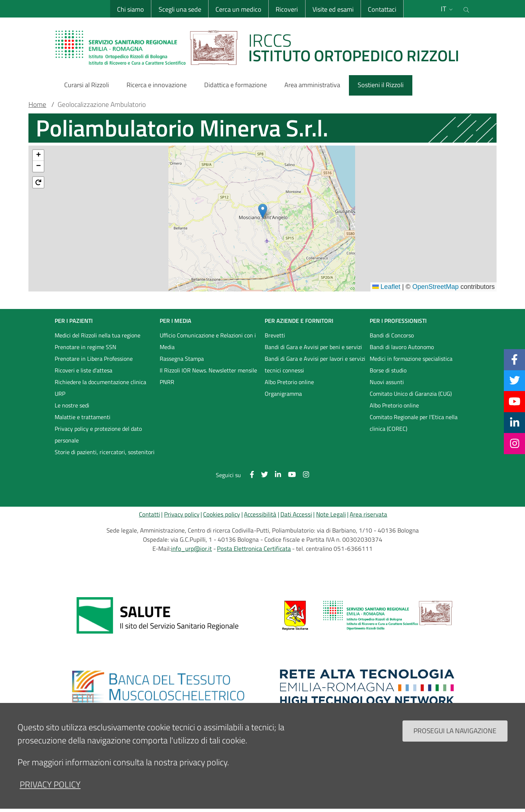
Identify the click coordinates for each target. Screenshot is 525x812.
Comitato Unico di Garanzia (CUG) (411, 394)
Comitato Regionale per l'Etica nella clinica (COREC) (414, 423)
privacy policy (50, 784)
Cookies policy (221, 514)
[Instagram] (515, 443)
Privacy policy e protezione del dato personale (98, 434)
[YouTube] (514, 401)
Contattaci (382, 9)
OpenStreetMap (435, 287)
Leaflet (386, 287)
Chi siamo (131, 9)
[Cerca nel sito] (466, 9)
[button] (263, 211)
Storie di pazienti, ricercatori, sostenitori (105, 452)
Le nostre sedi (72, 405)
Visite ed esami (333, 9)
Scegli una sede (180, 9)
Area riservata (368, 514)
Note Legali (331, 514)
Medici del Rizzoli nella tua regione (98, 335)
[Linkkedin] (515, 422)
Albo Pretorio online (289, 382)
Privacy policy (182, 514)
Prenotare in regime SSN (85, 347)
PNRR (167, 382)
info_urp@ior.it (191, 549)
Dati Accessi (296, 514)
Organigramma (283, 394)
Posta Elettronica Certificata (254, 549)
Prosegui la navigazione (455, 730)
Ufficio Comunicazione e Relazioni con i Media (208, 341)
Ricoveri (287, 9)
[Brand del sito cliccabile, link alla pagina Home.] (262, 47)
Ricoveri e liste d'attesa (83, 370)
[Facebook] (514, 359)
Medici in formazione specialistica (411, 359)
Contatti (149, 514)
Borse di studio (388, 370)
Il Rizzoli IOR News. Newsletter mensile (208, 370)
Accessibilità (260, 514)
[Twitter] (515, 380)
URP (60, 394)
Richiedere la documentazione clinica (100, 382)
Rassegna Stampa (182, 359)
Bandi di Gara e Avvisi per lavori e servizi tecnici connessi (315, 364)
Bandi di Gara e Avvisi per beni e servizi (313, 347)
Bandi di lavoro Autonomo (402, 347)
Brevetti (275, 335)
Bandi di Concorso (392, 335)
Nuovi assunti (387, 382)
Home (37, 104)
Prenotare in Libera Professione (94, 359)
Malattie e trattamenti (83, 417)
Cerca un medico (238, 9)
